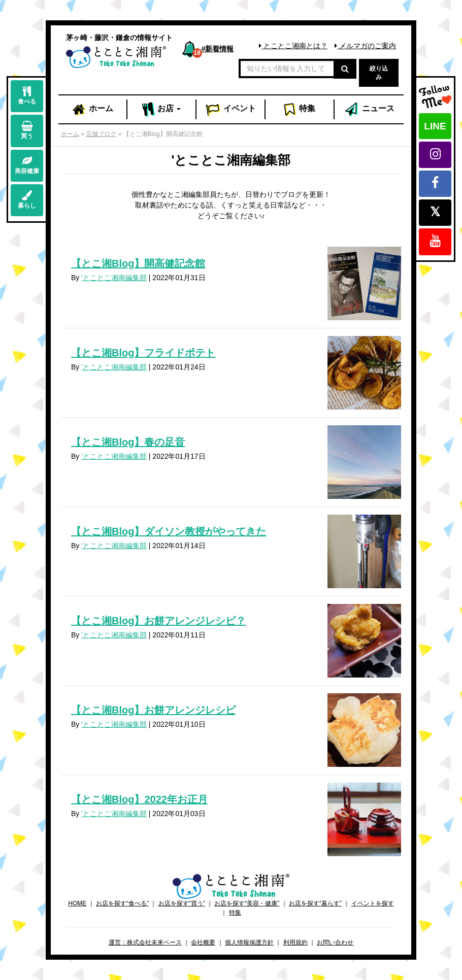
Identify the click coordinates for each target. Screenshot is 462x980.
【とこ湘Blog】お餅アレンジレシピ (153, 710)
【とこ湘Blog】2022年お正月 (139, 799)
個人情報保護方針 (249, 942)
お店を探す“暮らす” (315, 903)
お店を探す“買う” (182, 903)
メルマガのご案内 (365, 46)
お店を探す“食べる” (122, 903)
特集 (299, 110)
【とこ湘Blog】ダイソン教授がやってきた (169, 531)
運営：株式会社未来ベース (145, 942)
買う (27, 130)
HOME (77, 903)
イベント (230, 110)
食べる (27, 96)
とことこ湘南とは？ (293, 46)
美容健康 (27, 165)
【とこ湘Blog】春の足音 (128, 442)
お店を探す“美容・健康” (247, 903)
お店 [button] (162, 110)
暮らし (27, 200)
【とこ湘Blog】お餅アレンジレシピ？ (158, 621)
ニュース (369, 110)
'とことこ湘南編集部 (114, 278)
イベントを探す (373, 903)
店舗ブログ (101, 134)
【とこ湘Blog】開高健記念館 (138, 263)
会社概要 (203, 942)
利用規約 (295, 942)
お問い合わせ (335, 942)
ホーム (92, 110)
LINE (435, 126)
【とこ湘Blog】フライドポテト (143, 353)
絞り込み (379, 73)
